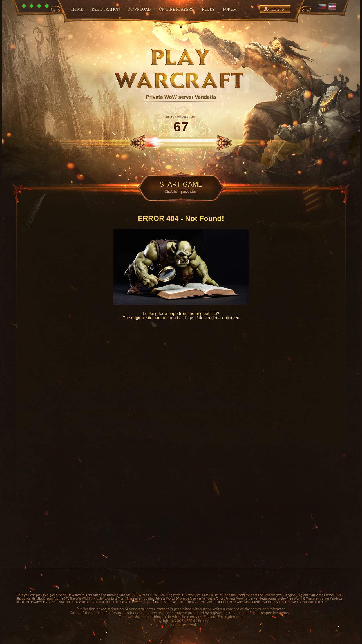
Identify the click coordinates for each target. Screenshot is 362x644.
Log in (278, 9)
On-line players (176, 9)
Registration (106, 9)
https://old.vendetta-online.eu (212, 318)
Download (139, 9)
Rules (208, 9)
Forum (230, 9)
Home (77, 9)
